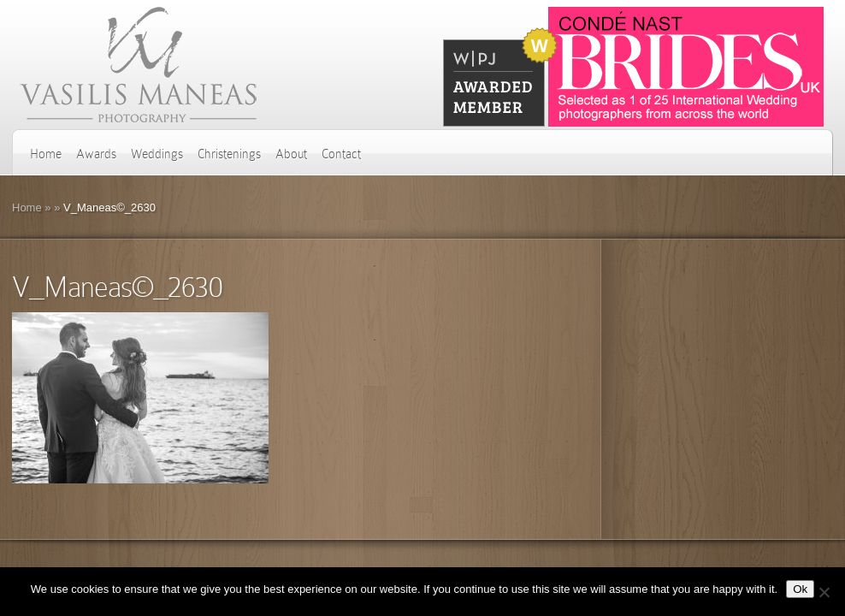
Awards (96, 154)
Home (46, 154)
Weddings (157, 154)
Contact (341, 154)
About (291, 154)
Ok (800, 589)
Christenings (229, 154)
